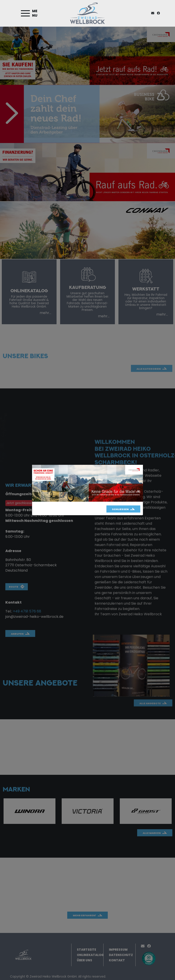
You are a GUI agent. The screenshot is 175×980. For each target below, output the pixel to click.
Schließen (120, 509)
